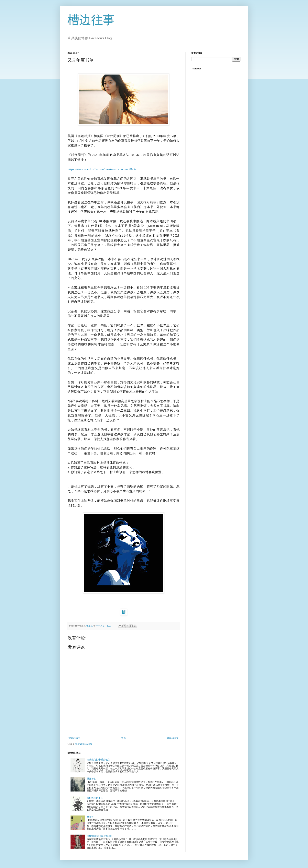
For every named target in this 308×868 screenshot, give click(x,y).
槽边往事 (91, 20)
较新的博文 (74, 738)
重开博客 (91, 779)
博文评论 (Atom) (84, 744)
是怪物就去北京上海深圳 (100, 836)
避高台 (90, 817)
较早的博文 (173, 738)
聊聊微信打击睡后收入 (98, 760)
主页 (124, 738)
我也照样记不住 (95, 798)
